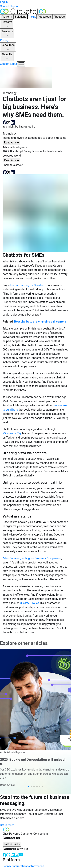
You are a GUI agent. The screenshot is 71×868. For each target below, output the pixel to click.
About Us (7, 57)
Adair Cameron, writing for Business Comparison (32, 558)
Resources (8, 47)
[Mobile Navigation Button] (21, 64)
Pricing (32, 17)
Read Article (11, 142)
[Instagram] (17, 855)
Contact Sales (8, 64)
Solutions (7, 34)
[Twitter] (9, 855)
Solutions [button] (21, 17)
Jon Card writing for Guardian (27, 285)
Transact (27, 866)
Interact (17, 866)
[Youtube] (21, 855)
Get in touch (7, 825)
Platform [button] (7, 17)
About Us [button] (59, 17)
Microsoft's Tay (12, 433)
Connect (8, 866)
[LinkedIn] (13, 855)
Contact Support (10, 6)
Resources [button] (44, 17)
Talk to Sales (12, 844)
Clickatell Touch (29, 603)
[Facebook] (5, 855)
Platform (7, 24)
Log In (4, 2)
